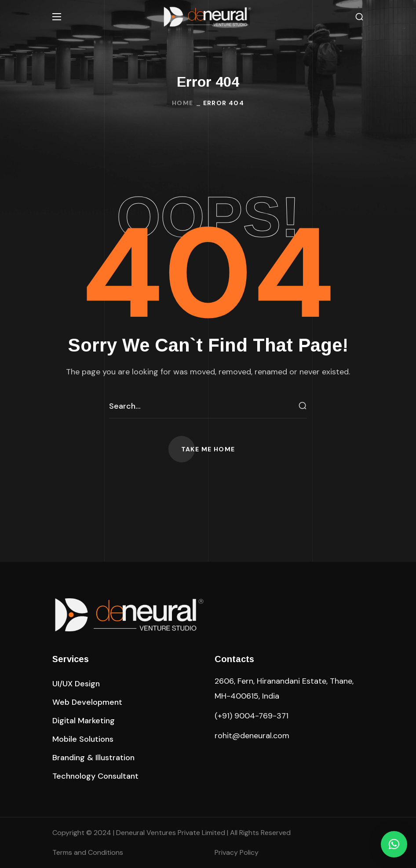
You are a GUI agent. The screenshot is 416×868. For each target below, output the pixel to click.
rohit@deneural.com (252, 736)
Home (183, 103)
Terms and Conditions (88, 852)
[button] (359, 17)
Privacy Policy (237, 852)
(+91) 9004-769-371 (252, 716)
